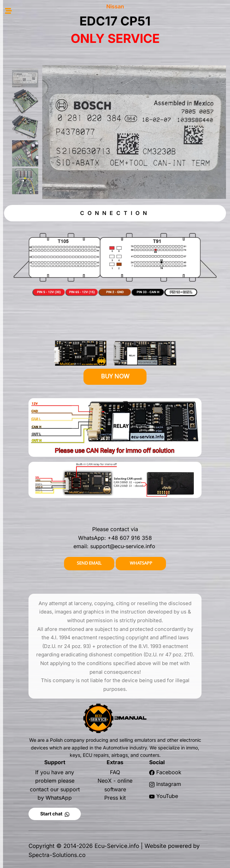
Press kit (115, 798)
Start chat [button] (55, 814)
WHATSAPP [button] (141, 563)
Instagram (169, 784)
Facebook (169, 772)
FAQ (115, 772)
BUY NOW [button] (115, 376)
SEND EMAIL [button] (89, 563)
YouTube (167, 796)
